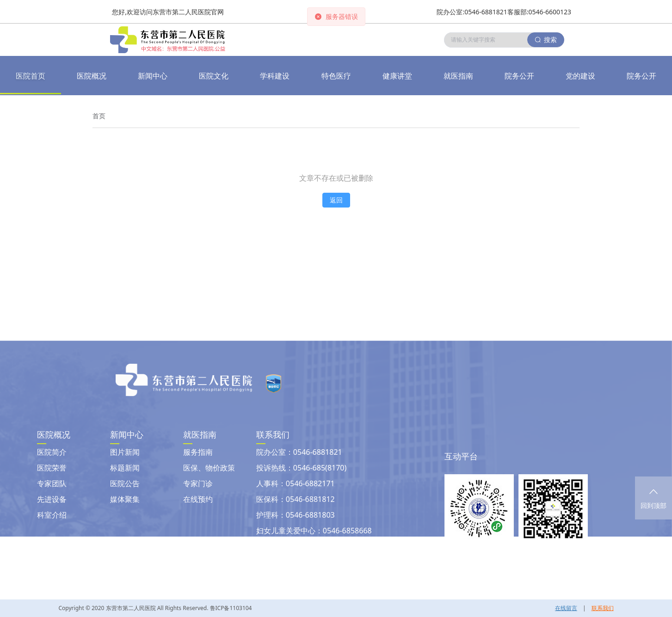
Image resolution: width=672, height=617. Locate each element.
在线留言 (566, 608)
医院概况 (92, 76)
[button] (153, 76)
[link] (99, 116)
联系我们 (603, 608)
